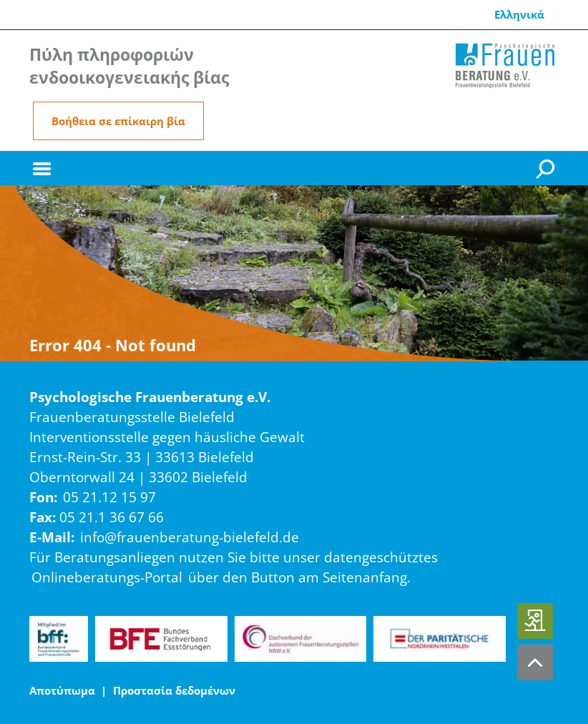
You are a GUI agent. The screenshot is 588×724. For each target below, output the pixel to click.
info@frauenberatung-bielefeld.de (190, 537)
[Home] (505, 66)
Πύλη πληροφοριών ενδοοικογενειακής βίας (129, 66)
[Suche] (547, 168)
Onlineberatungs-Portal (107, 577)
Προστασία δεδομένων (174, 690)
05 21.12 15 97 (109, 497)
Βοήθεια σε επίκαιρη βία (118, 121)
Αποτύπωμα (62, 690)
